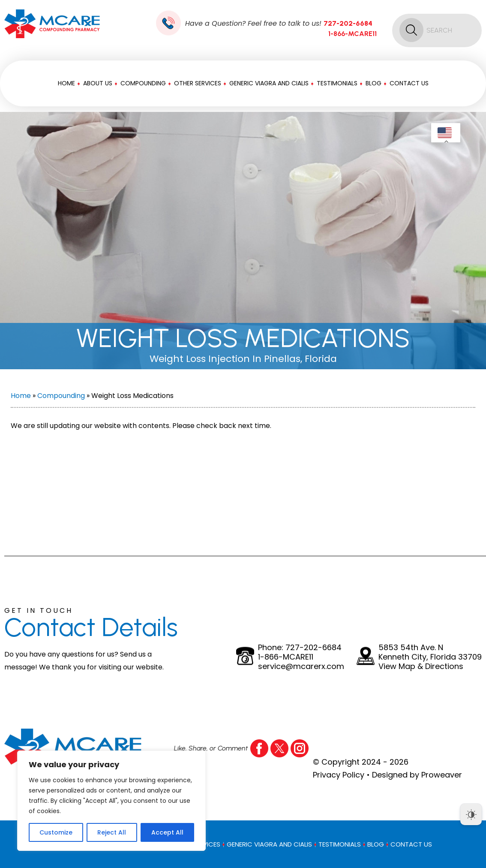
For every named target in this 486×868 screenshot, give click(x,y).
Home (66, 83)
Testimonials (337, 83)
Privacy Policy (339, 775)
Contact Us (409, 83)
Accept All (167, 832)
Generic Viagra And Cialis (269, 83)
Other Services (198, 83)
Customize (56, 832)
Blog (373, 83)
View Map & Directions (421, 666)
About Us (98, 83)
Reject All (112, 832)
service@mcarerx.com (301, 666)
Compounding (143, 83)
